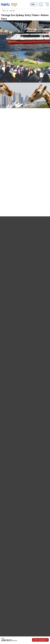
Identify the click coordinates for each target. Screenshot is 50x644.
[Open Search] (41, 4)
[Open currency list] (34, 4)
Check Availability (40, 640)
